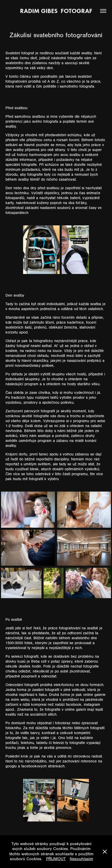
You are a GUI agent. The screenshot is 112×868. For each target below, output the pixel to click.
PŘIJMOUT (56, 859)
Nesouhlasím (81, 859)
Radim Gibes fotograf (56, 11)
